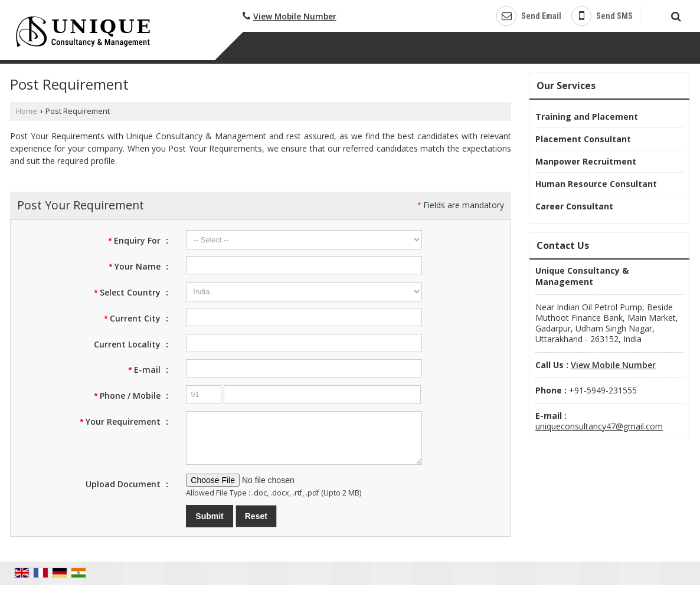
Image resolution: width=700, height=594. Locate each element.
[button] (295, 16)
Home (27, 111)
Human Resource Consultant (596, 184)
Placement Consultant (583, 139)
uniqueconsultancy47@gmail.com (599, 426)
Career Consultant (574, 206)
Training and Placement (587, 116)
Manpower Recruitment (586, 161)
